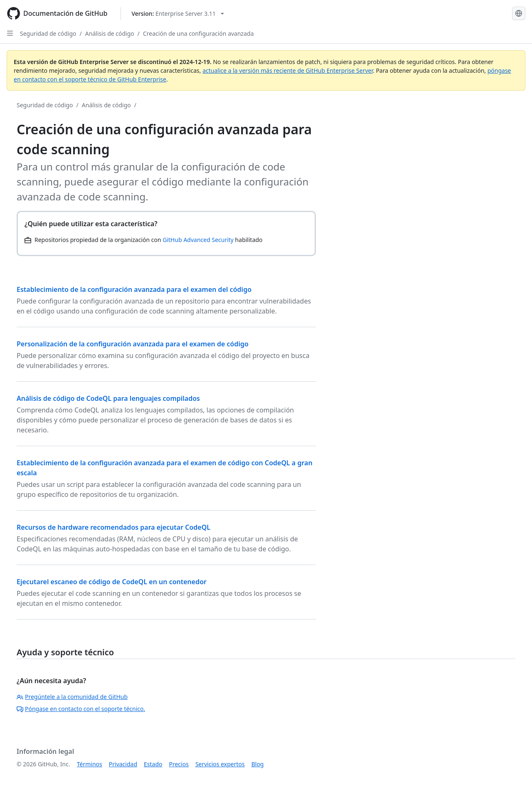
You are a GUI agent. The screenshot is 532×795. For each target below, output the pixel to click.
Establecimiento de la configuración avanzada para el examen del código (134, 289)
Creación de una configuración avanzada (198, 33)
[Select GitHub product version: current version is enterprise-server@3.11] (178, 14)
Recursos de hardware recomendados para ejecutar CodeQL (113, 527)
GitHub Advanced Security (198, 240)
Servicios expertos (220, 764)
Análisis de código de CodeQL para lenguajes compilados (108, 398)
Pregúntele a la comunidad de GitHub (72, 697)
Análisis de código (110, 33)
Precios (179, 764)
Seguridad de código (48, 33)
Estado (153, 764)
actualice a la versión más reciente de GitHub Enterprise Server (288, 70)
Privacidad (123, 764)
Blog (258, 764)
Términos (90, 764)
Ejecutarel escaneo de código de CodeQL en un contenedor (112, 582)
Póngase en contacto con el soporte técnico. (81, 709)
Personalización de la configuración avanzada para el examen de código (133, 344)
